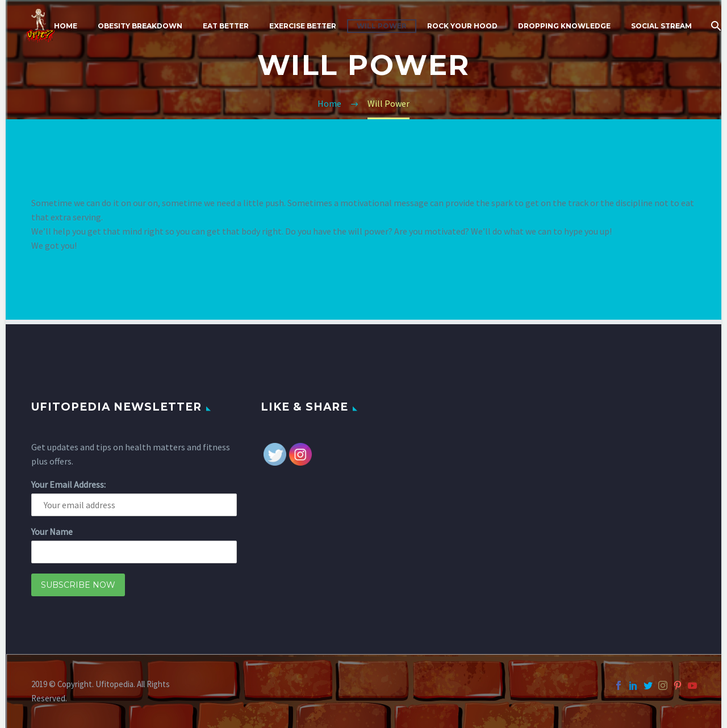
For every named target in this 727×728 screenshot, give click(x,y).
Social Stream (661, 26)
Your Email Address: (68, 484)
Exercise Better (303, 26)
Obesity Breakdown (140, 26)
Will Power (382, 26)
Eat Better (226, 26)
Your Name (52, 532)
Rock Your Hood (462, 26)
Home (66, 26)
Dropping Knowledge (564, 26)
